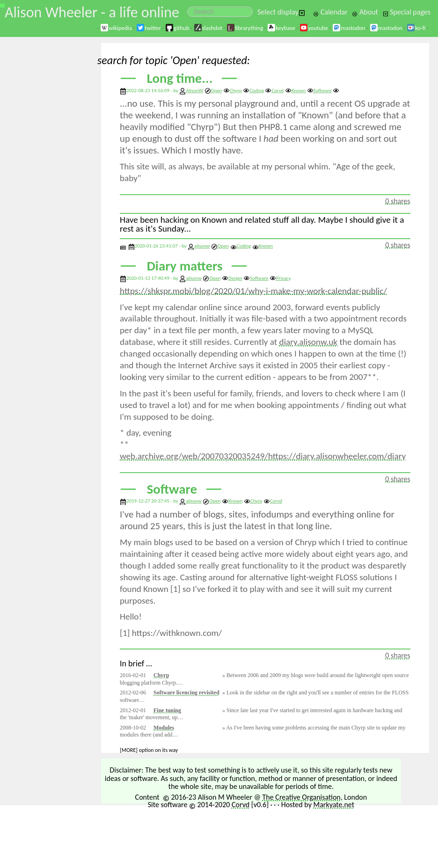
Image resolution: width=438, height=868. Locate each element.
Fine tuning (167, 710)
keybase (281, 28)
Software (319, 91)
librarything (245, 28)
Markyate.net (334, 805)
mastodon (349, 28)
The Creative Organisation (302, 797)
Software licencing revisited (186, 693)
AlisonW (194, 91)
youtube (314, 28)
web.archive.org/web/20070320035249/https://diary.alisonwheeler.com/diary (263, 456)
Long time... (180, 78)
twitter (149, 28)
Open (213, 91)
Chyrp (233, 91)
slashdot (208, 28)
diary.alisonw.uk (308, 342)
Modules (164, 728)
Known (295, 91)
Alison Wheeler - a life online (92, 12)
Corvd (274, 91)
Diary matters (185, 266)
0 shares (398, 201)
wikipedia (116, 28)
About (365, 12)
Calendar (330, 12)
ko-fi (416, 28)
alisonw (202, 246)
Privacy (280, 278)
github (177, 28)
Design (232, 278)
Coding (253, 91)
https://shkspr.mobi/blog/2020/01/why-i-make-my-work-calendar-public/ (253, 291)
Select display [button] (281, 12)
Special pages (407, 12)
